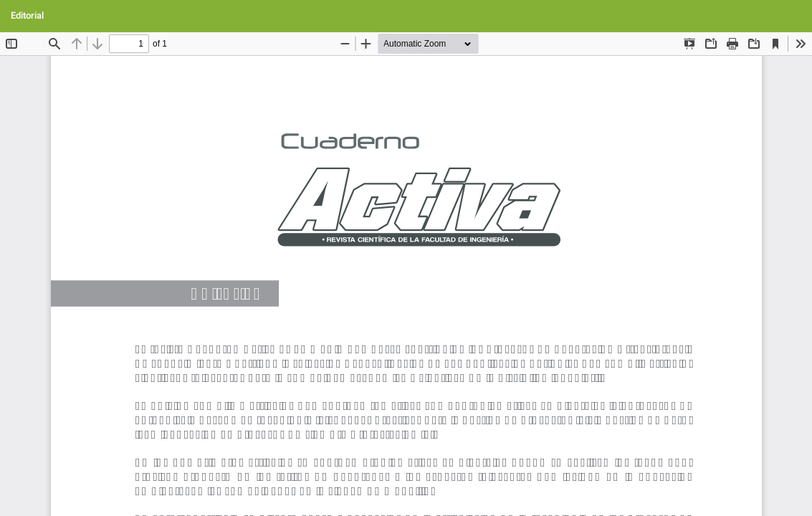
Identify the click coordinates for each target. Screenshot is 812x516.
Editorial (27, 15)
